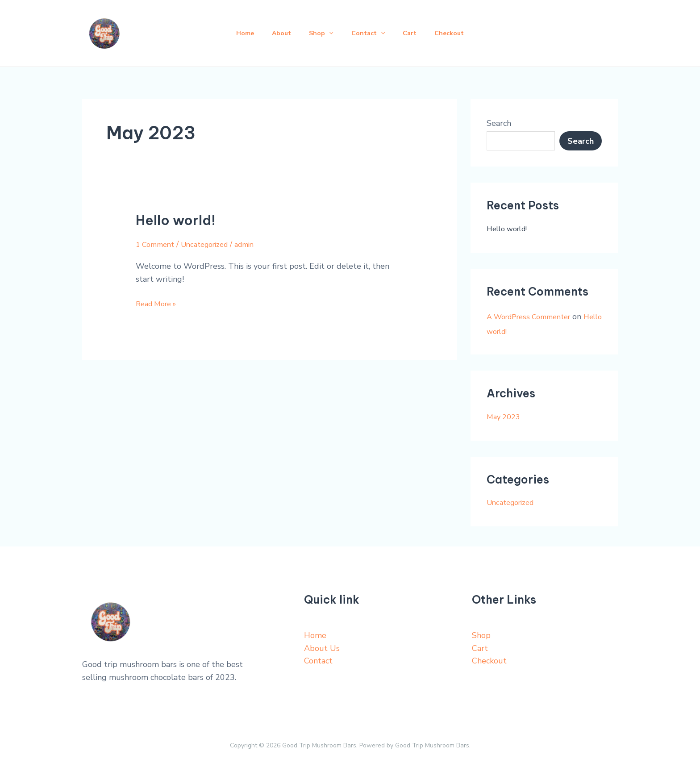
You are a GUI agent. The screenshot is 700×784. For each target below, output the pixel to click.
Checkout (458, 33)
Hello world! (176, 220)
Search (499, 123)
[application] (327, 33)
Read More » (159, 303)
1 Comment (157, 244)
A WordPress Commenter (534, 317)
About (276, 33)
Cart (415, 33)
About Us (322, 648)
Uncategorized (212, 244)
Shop (319, 33)
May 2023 (505, 417)
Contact (370, 33)
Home (236, 33)
